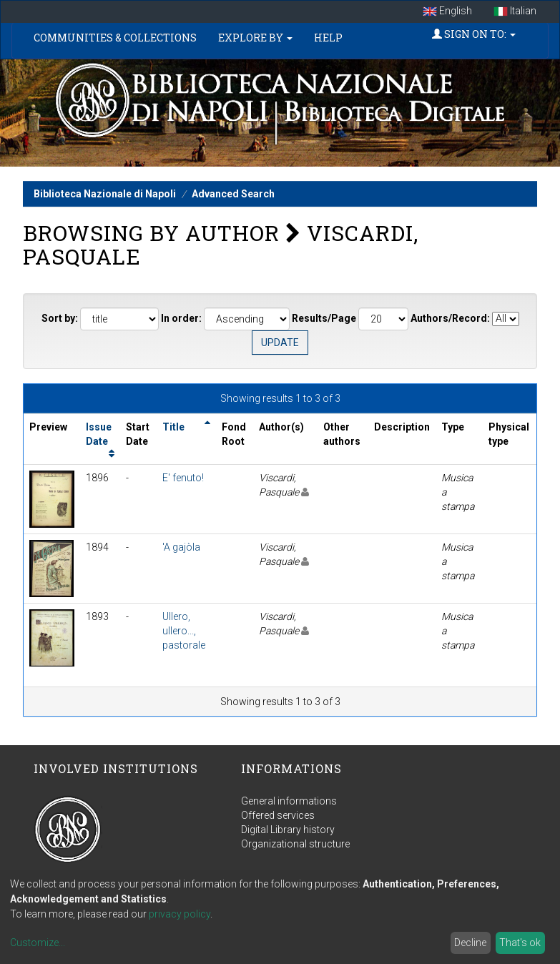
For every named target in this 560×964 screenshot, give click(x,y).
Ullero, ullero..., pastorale (184, 631)
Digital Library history (288, 830)
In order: (181, 318)
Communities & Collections (115, 38)
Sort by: (60, 318)
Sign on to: (474, 34)
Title (173, 427)
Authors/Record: (450, 318)
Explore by (255, 38)
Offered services (278, 815)
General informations (289, 801)
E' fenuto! (183, 478)
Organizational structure (295, 844)
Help (328, 38)
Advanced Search (233, 194)
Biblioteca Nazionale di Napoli (105, 194)
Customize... (38, 943)
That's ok (520, 943)
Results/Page (324, 318)
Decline (470, 943)
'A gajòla (181, 547)
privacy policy (180, 914)
